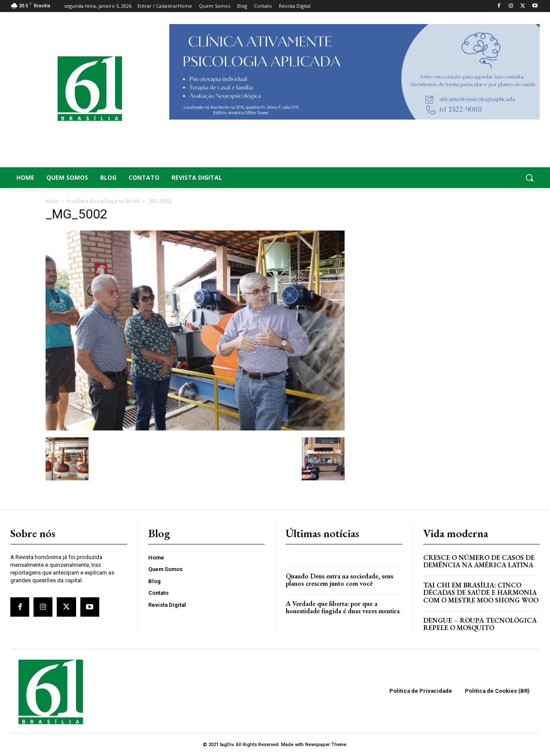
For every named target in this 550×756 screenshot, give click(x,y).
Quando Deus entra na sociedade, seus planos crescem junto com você (339, 580)
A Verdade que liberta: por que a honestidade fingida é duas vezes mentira (343, 607)
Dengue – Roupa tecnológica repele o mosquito (480, 624)
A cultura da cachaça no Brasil (103, 201)
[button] (481, 178)
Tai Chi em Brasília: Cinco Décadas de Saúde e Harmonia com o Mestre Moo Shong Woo (481, 593)
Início (52, 201)
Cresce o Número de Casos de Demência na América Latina (479, 561)
